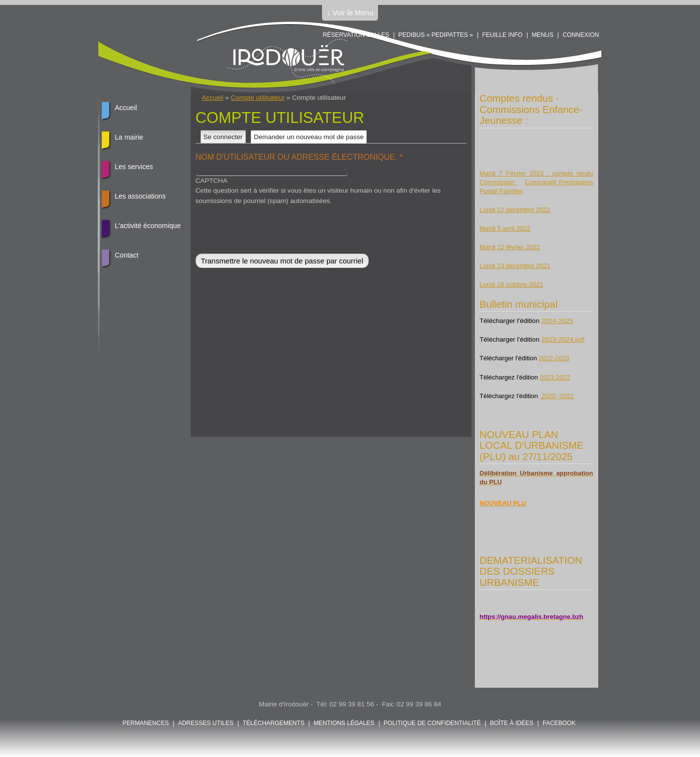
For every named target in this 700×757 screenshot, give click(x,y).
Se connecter (223, 137)
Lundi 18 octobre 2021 (511, 284)
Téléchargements (274, 723)
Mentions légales (344, 723)
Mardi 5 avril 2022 (505, 228)
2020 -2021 (557, 396)
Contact (127, 255)
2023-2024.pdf (563, 339)
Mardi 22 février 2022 (510, 247)
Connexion (581, 35)
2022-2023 (554, 358)
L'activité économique (148, 226)
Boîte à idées (512, 723)
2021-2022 (555, 377)
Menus (543, 35)
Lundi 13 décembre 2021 (515, 266)
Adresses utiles (206, 723)
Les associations (141, 196)
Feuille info (502, 35)
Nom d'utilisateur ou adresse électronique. (299, 157)
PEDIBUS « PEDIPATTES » (436, 35)
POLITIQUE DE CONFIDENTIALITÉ (432, 723)
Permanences (146, 723)
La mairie (129, 137)
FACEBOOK (559, 723)
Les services (134, 167)
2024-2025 (557, 321)
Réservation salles (356, 35)
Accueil (213, 98)
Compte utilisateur (258, 98)
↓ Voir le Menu (350, 13)
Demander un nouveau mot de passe (310, 137)
